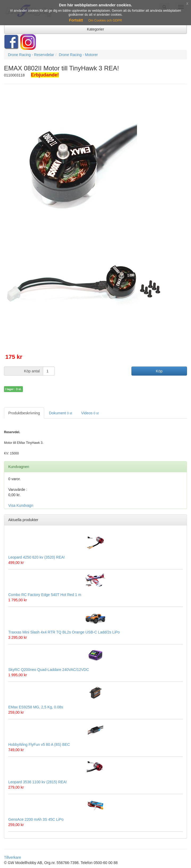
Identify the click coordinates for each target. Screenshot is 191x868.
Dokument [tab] (61, 413)
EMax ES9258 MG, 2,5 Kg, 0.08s (36, 707)
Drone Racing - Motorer (78, 55)
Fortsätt (76, 20)
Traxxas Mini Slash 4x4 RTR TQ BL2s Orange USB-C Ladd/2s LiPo (64, 632)
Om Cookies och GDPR (105, 20)
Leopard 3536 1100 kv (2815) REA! (38, 782)
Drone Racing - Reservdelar (31, 55)
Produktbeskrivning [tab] (24, 413)
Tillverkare (13, 857)
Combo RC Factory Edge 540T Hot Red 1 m (45, 595)
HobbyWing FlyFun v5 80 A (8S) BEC (39, 744)
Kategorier (96, 29)
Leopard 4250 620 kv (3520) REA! (36, 557)
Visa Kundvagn (21, 505)
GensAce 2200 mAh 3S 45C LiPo (36, 819)
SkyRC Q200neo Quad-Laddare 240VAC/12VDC (49, 670)
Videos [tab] (90, 413)
